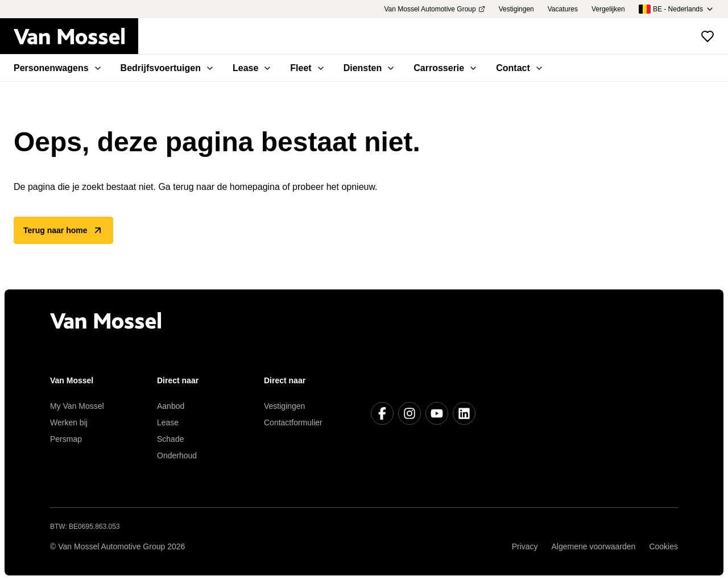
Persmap (66, 439)
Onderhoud (177, 455)
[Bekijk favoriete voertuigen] (708, 36)
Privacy (525, 546)
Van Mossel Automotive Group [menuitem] (434, 9)
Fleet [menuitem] (307, 68)
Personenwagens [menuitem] (58, 68)
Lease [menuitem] (252, 68)
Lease (168, 422)
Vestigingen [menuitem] (516, 9)
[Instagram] (409, 413)
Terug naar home (63, 230)
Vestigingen (284, 406)
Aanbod (171, 406)
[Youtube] (437, 413)
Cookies (663, 546)
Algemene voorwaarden (594, 546)
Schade (170, 439)
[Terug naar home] (76, 36)
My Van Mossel (77, 406)
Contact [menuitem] (520, 68)
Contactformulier (293, 422)
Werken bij (69, 422)
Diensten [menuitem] (370, 68)
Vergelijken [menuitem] (608, 9)
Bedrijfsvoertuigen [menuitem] (167, 68)
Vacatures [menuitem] (563, 9)
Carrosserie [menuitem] (446, 68)
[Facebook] (382, 413)
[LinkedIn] (464, 413)
